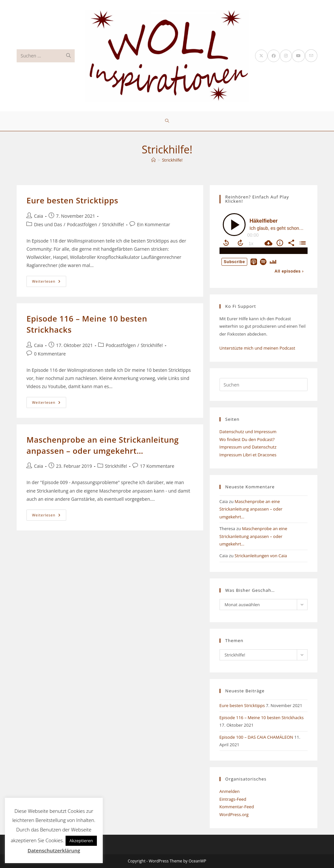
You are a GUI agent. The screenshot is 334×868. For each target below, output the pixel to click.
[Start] (153, 160)
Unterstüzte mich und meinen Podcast (257, 348)
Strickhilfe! (172, 160)
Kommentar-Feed (237, 807)
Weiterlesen (49, 283)
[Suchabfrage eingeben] (264, 385)
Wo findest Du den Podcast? (247, 439)
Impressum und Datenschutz (248, 447)
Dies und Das (48, 224)
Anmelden (230, 791)
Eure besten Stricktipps (72, 200)
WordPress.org (234, 814)
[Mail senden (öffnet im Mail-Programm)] (311, 56)
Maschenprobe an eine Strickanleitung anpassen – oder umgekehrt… (103, 445)
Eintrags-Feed (233, 799)
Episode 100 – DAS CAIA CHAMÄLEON (256, 737)
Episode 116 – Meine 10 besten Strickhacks (262, 718)
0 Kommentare (50, 354)
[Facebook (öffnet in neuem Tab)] (274, 56)
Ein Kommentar (153, 224)
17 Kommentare (157, 466)
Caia (38, 216)
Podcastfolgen (82, 224)
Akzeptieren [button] (81, 841)
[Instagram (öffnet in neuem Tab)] (286, 56)
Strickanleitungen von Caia (261, 556)
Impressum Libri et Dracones (248, 455)
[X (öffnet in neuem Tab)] (261, 56)
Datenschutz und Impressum (248, 432)
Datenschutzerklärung (54, 850)
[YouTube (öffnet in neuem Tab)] (298, 56)
